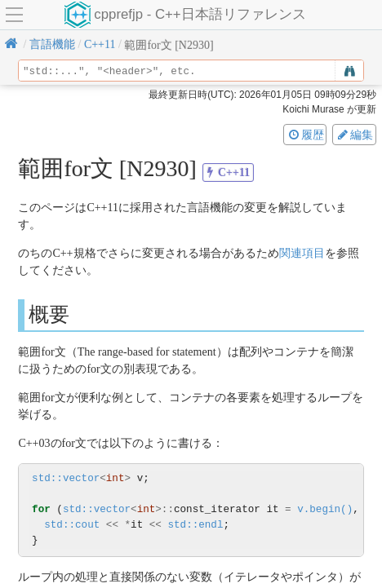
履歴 (305, 135)
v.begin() (325, 509)
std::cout (72, 525)
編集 (354, 135)
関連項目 (302, 253)
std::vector (66, 478)
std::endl (195, 525)
